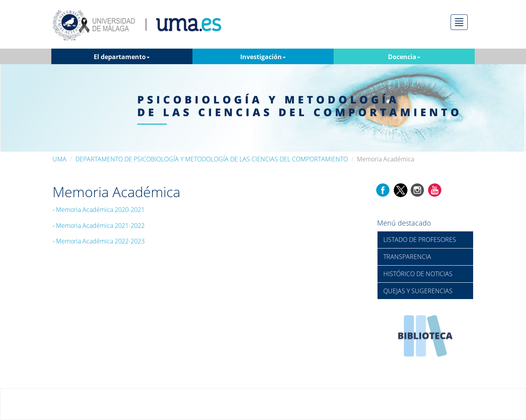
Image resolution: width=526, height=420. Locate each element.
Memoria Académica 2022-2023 (100, 241)
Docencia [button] (404, 57)
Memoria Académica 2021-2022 (100, 226)
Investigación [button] (263, 57)
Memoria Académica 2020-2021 (100, 210)
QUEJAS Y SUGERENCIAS (418, 291)
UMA (59, 159)
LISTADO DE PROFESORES (420, 240)
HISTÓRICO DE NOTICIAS (418, 274)
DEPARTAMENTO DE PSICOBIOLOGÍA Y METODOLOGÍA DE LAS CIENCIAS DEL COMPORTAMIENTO (212, 159)
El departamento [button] (122, 57)
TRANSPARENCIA (407, 257)
